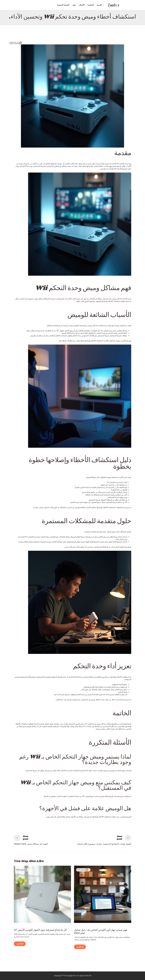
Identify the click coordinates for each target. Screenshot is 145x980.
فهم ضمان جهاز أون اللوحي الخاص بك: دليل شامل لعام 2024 (101, 931)
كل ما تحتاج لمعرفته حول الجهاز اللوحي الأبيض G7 (40, 930)
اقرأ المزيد (80, 947)
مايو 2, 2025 (20, 870)
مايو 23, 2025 (81, 870)
